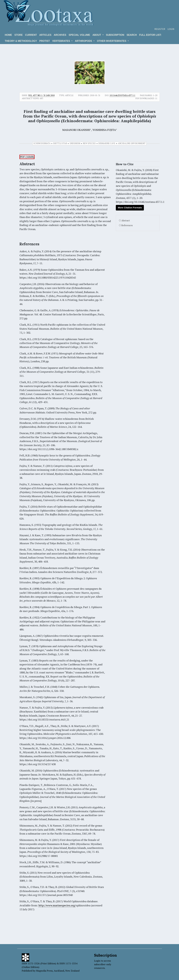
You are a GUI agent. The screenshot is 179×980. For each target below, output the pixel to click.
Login (171, 29)
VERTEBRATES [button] (61, 41)
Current (31, 35)
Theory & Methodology (21, 41)
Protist (45, 41)
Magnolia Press (44, 971)
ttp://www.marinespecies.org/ (58, 905)
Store (19, 35)
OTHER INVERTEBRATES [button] (112, 41)
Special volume (79, 35)
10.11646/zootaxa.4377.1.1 (122, 95)
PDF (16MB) (27, 157)
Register (160, 29)
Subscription (115, 35)
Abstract (126, 221)
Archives (60, 35)
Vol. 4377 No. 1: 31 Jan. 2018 (41, 95)
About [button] (97, 35)
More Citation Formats (130, 208)
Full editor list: (150, 35)
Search (132, 35)
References (127, 225)
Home (8, 35)
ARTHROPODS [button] (84, 41)
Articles (45, 35)
